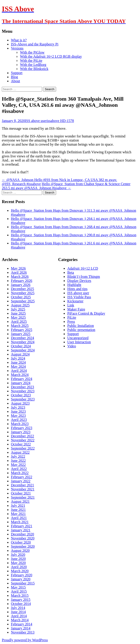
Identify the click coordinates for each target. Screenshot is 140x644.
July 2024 (18, 358)
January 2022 (21, 481)
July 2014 (18, 608)
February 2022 (22, 477)
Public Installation (81, 326)
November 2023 (23, 391)
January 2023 (21, 432)
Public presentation (81, 330)
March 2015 (20, 596)
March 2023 (20, 424)
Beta (71, 272)
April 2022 (19, 469)
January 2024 (21, 383)
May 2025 (18, 317)
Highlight (74, 285)
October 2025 (21, 297)
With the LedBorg (33, 65)
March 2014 (20, 620)
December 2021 (22, 485)
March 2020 (20, 571)
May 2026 (18, 268)
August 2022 (20, 452)
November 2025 (23, 293)
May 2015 (18, 587)
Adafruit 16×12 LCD (83, 268)
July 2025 (18, 309)
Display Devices (79, 281)
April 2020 (19, 567)
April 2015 (19, 591)
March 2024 (20, 375)
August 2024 (20, 354)
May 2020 (18, 563)
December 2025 (22, 289)
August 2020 (20, 551)
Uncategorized (78, 338)
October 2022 (21, 444)
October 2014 (21, 604)
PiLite (72, 317)
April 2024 (19, 371)
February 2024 (22, 379)
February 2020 (22, 575)
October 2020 (21, 542)
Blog (14, 77)
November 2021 (23, 489)
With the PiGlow (32, 52)
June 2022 (18, 461)
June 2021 (18, 510)
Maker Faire (76, 309)
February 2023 (22, 428)
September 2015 (23, 583)
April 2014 (19, 616)
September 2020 (23, 546)
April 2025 (19, 322)
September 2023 (23, 399)
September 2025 (23, 301)
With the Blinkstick (34, 69)
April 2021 (19, 518)
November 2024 (23, 342)
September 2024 (23, 350)
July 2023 (18, 407)
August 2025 (20, 305)
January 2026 (21, 285)
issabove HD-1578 (60, 121)
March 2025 (20, 326)
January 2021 (21, 530)
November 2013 (23, 632)
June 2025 (18, 313)
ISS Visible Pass (79, 297)
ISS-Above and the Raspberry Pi (35, 44)
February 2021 (22, 526)
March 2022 (20, 473)
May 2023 (18, 416)
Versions (17, 48)
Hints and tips (77, 289)
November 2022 (23, 440)
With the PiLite (31, 61)
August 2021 (20, 501)
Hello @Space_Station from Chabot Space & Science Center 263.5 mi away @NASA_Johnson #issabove (66, 186)
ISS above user (36, 121)
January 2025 (21, 334)
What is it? (19, 40)
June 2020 (18, 559)
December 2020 (22, 534)
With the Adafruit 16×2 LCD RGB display (51, 56)
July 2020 (18, 555)
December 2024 (22, 338)
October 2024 (21, 346)
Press (71, 322)
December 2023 (22, 387)
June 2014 (18, 612)
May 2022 (18, 465)
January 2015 (21, 600)
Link (71, 305)
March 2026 (20, 277)
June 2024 (18, 362)
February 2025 (22, 330)
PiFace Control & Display (86, 313)
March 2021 (20, 522)
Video (72, 346)
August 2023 (20, 403)
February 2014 (22, 624)
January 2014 (21, 628)
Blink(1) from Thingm (84, 277)
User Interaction (79, 342)
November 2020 (23, 538)
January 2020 (21, 579)
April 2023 (19, 420)
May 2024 (18, 367)
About (15, 81)
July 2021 (18, 506)
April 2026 (19, 272)
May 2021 (18, 514)
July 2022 (18, 456)
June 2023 (18, 412)
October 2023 (21, 395)
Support (17, 73)
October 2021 (21, 493)
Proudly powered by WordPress (25, 640)
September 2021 (23, 497)
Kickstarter (75, 301)
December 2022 (22, 436)
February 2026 (22, 281)
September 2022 (23, 448)
